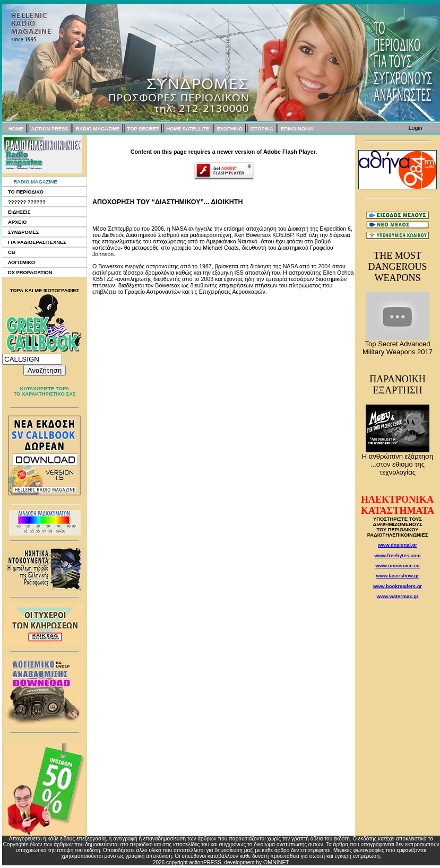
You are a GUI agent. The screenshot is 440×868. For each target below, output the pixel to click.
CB (11, 252)
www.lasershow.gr (397, 576)
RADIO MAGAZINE (98, 129)
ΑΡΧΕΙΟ (17, 222)
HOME (16, 129)
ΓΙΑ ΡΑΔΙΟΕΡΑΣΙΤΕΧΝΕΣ (37, 242)
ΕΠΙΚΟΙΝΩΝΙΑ (297, 129)
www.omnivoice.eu (398, 566)
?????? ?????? (27, 202)
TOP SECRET (143, 129)
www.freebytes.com (397, 556)
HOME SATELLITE (188, 129)
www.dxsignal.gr (398, 545)
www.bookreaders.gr (398, 586)
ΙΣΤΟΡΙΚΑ (261, 129)
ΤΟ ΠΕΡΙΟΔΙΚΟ (26, 192)
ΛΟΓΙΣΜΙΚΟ (21, 262)
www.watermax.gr (398, 597)
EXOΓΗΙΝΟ (230, 129)
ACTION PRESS (49, 129)
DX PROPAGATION (30, 273)
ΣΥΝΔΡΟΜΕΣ (23, 232)
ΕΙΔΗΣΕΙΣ (19, 212)
